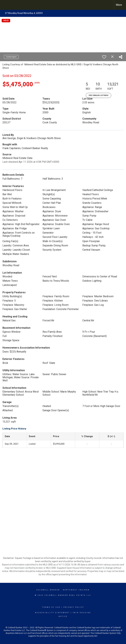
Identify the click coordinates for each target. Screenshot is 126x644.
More (119, 5)
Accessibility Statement (52, 613)
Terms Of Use (51, 607)
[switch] (104, 57)
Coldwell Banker (48, 590)
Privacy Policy (74, 607)
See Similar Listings (99, 95)
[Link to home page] (4, 5)
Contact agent (11, 57)
